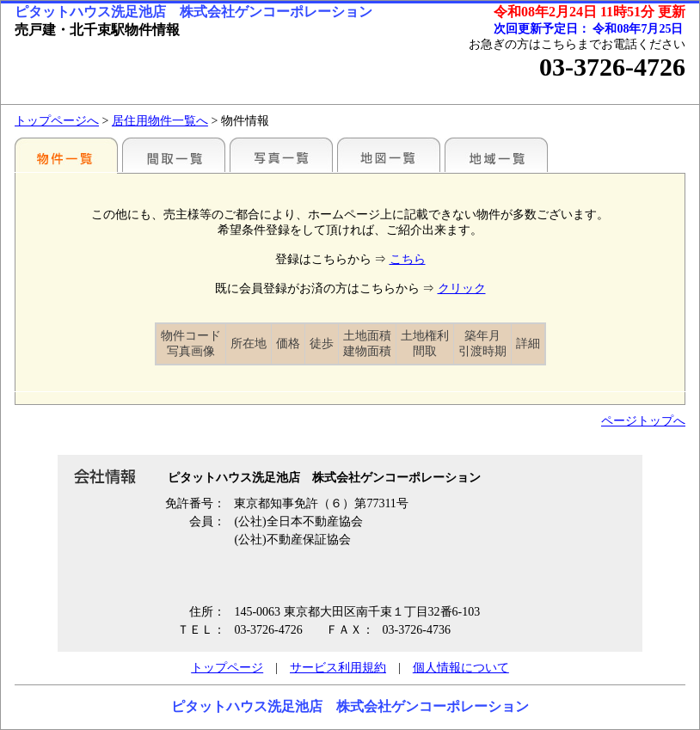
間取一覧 (174, 155)
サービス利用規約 (338, 668)
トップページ (227, 668)
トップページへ (57, 121)
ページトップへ (643, 421)
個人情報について (461, 668)
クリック (462, 288)
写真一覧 (281, 155)
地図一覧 (389, 155)
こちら (408, 259)
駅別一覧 (66, 155)
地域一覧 (496, 155)
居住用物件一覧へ (160, 121)
